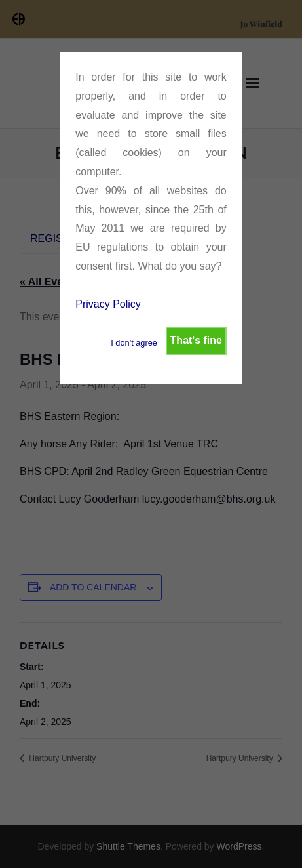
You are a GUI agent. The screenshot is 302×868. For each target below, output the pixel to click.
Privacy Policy (108, 304)
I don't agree (134, 343)
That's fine (196, 340)
